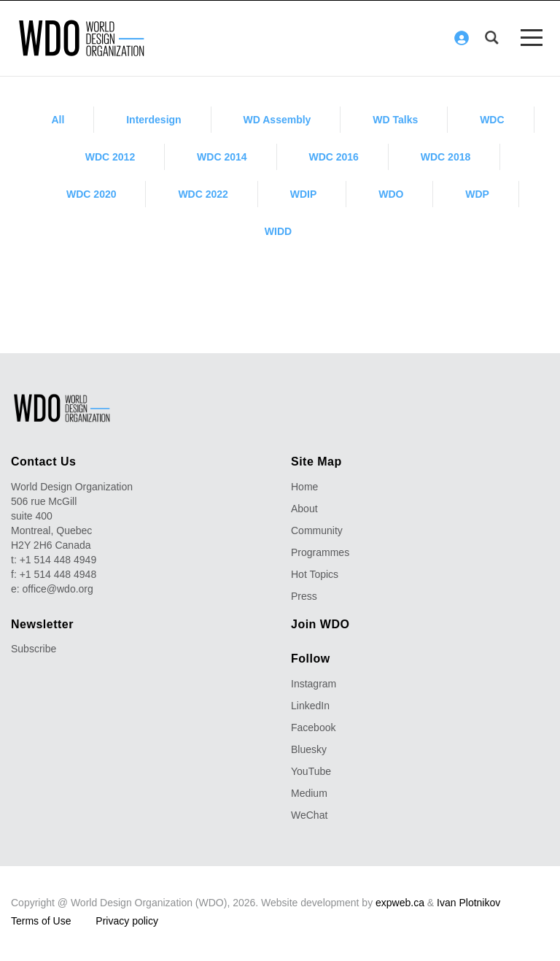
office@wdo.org (58, 589)
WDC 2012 (110, 157)
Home (304, 487)
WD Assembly (277, 120)
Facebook (313, 727)
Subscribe (34, 649)
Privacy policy (127, 921)
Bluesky (309, 749)
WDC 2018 (446, 157)
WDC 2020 (91, 194)
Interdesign (153, 120)
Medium (309, 793)
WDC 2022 (203, 194)
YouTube (311, 771)
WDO (391, 194)
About (304, 509)
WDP (477, 194)
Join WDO (320, 624)
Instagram (314, 684)
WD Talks (395, 120)
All (58, 120)
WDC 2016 (333, 157)
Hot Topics (315, 574)
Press (304, 596)
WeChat (309, 815)
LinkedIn (310, 706)
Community (317, 530)
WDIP (304, 194)
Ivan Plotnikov (468, 903)
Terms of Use (41, 921)
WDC (492, 120)
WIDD (278, 231)
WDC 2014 (222, 157)
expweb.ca (400, 903)
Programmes (320, 552)
